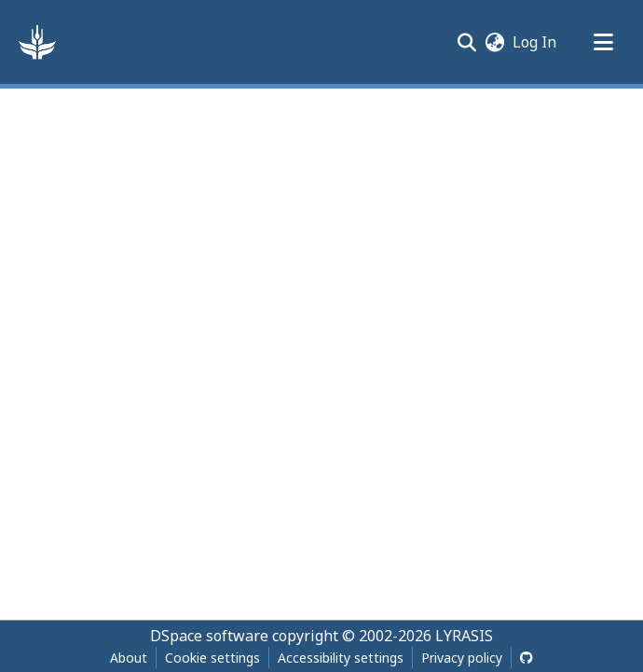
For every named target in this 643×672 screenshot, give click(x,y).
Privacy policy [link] (462, 658)
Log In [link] (535, 42)
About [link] (129, 658)
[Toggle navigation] (603, 42)
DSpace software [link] (209, 636)
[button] (37, 42)
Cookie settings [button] (212, 658)
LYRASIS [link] (464, 636)
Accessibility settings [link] (341, 658)
